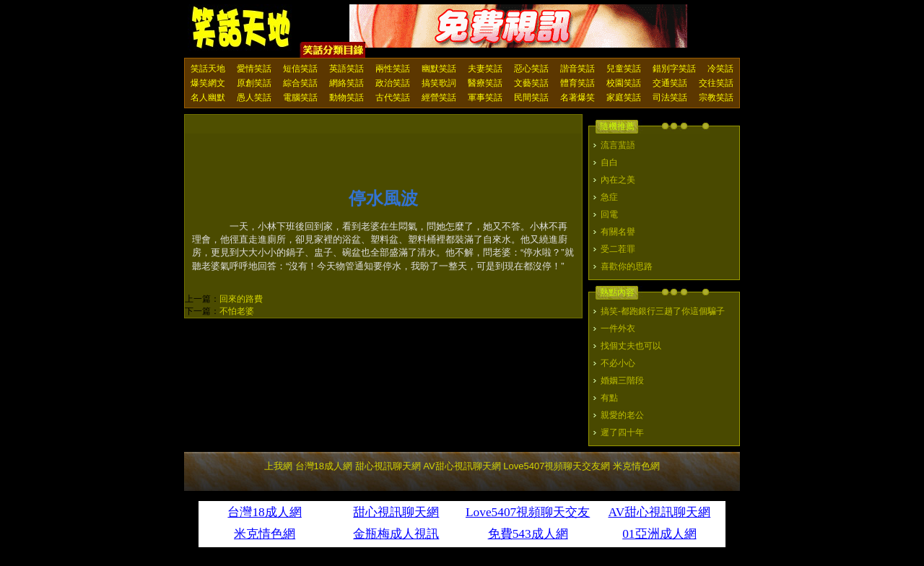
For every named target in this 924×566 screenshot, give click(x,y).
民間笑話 (531, 97)
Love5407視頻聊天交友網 (557, 466)
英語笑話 (346, 69)
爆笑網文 (208, 83)
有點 (609, 398)
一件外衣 (618, 328)
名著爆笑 (577, 97)
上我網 (278, 466)
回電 (609, 214)
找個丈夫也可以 (631, 346)
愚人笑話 (254, 97)
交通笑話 (670, 83)
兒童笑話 (624, 69)
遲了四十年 (622, 432)
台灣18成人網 (324, 466)
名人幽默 (208, 97)
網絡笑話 (346, 83)
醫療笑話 (485, 83)
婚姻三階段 (622, 380)
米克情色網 (636, 466)
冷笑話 (720, 69)
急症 (609, 197)
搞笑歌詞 (439, 83)
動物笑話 (346, 97)
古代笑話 (393, 97)
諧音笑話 (577, 69)
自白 (609, 162)
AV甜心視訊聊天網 (462, 466)
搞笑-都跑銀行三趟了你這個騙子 (663, 311)
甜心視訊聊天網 (388, 466)
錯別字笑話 (674, 69)
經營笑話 (439, 97)
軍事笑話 (485, 97)
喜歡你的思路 (627, 266)
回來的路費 (241, 299)
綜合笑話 (300, 83)
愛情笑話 (254, 69)
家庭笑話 (624, 97)
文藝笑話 (531, 83)
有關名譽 (618, 232)
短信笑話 (300, 69)
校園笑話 (624, 83)
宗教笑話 (716, 97)
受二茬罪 (618, 249)
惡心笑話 (531, 69)
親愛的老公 (622, 415)
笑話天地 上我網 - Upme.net (242, 28)
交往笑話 (716, 83)
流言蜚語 (618, 145)
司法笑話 (670, 97)
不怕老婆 (237, 311)
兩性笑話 (393, 69)
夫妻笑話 (485, 69)
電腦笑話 (300, 97)
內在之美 (618, 180)
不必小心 (618, 363)
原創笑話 (254, 83)
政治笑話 (393, 83)
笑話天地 (208, 69)
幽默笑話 (439, 69)
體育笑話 (577, 83)
